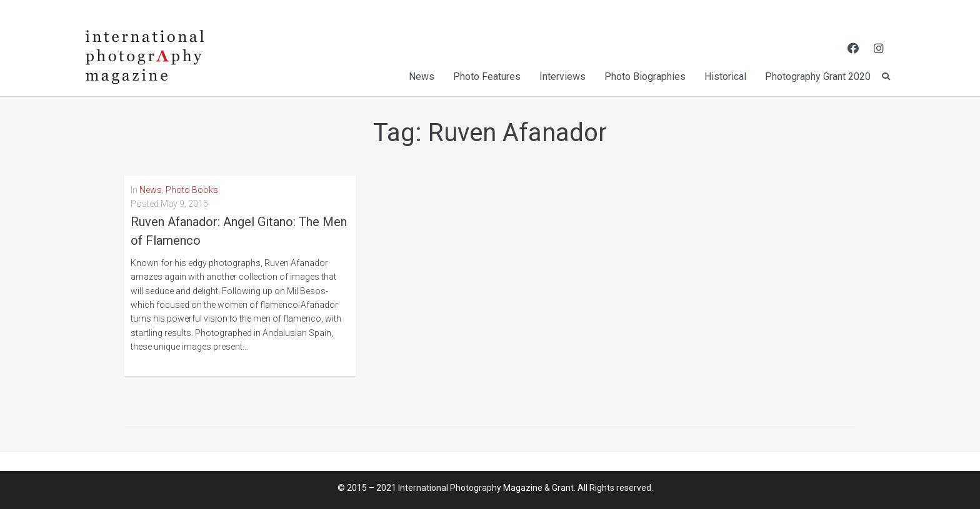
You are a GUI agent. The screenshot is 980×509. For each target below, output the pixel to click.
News (151, 190)
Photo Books (192, 190)
